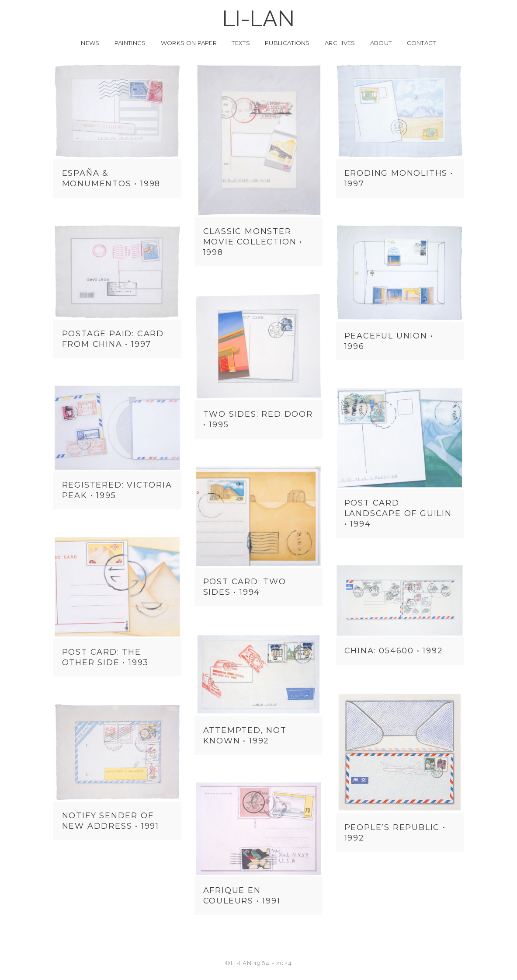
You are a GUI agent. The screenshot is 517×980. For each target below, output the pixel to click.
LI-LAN (258, 19)
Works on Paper (189, 43)
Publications (287, 43)
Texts (241, 43)
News (90, 43)
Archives (340, 43)
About (381, 43)
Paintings (130, 43)
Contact (422, 43)
